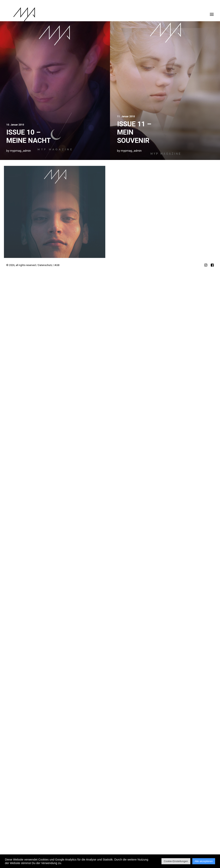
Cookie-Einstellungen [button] (176, 861)
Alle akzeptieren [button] (204, 861)
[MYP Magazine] (17, 14)
